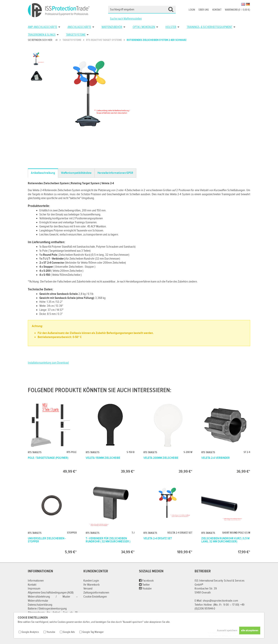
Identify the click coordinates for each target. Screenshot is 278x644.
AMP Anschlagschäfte (42, 27)
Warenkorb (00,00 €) (237, 10)
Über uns (204, 10)
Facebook (146, 581)
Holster (171, 27)
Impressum (34, 589)
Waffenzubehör (112, 27)
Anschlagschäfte (79, 27)
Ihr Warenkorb (92, 585)
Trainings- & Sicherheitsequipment (209, 27)
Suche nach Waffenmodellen (126, 19)
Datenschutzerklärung (40, 605)
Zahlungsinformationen (96, 593)
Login (192, 10)
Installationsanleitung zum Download (48, 363)
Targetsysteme (76, 35)
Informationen (36, 581)
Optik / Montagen (144, 27)
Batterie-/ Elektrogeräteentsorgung (47, 609)
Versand (88, 589)
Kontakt (217, 10)
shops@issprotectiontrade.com (220, 601)
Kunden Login (91, 581)
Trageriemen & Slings (42, 35)
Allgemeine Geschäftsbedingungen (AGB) (51, 593)
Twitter (144, 585)
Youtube (145, 589)
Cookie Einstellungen (95, 597)
